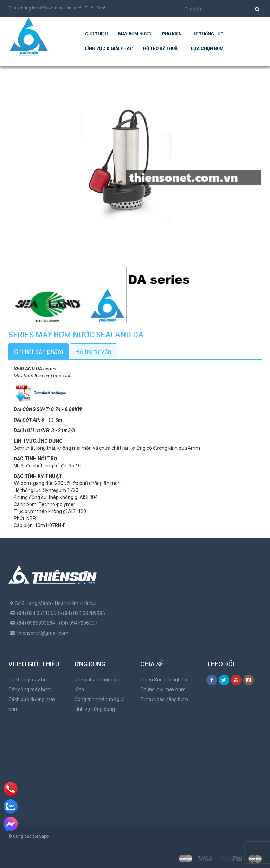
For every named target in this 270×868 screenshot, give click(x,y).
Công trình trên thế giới (99, 699)
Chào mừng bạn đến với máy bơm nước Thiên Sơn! (57, 8)
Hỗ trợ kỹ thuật (162, 48)
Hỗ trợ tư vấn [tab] (93, 352)
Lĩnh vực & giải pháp (109, 48)
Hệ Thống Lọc (208, 34)
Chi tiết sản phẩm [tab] (39, 352)
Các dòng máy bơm (30, 689)
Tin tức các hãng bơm (164, 699)
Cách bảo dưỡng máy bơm (32, 704)
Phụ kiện (172, 34)
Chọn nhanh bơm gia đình (97, 685)
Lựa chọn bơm (207, 48)
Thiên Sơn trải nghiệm (165, 680)
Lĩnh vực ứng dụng (95, 709)
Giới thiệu (96, 34)
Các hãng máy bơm (30, 680)
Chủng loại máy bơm (163, 689)
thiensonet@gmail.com (43, 633)
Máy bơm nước (135, 34)
